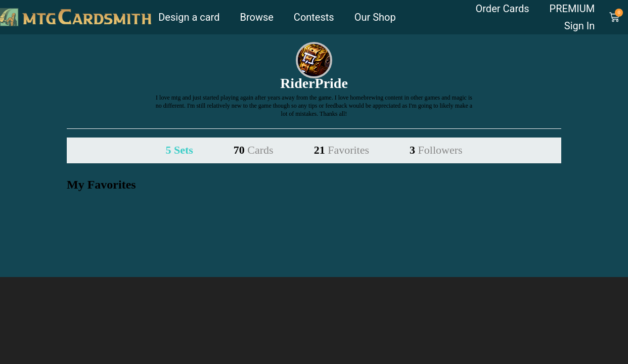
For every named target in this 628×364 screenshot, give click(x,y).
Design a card (189, 17)
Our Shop (375, 17)
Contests (314, 17)
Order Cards (503, 9)
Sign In (579, 26)
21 (342, 150)
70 (254, 150)
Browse (256, 17)
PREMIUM (572, 9)
